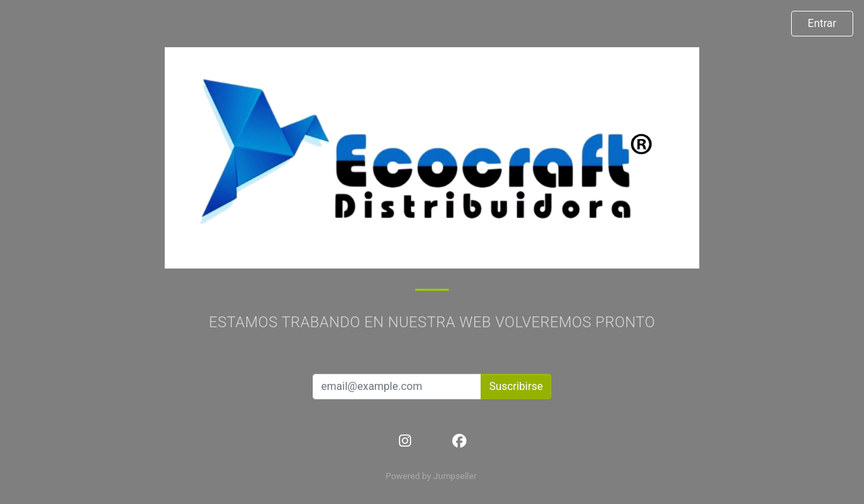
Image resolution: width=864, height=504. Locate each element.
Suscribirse (516, 386)
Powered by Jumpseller (431, 476)
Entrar (822, 23)
